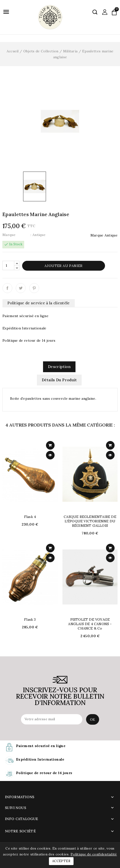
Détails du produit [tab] (59, 380)
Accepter (61, 861)
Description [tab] (59, 367)
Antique (111, 235)
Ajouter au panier (64, 266)
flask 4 (30, 517)
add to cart (50, 445)
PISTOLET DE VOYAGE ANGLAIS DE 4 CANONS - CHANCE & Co (90, 624)
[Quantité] (8, 265)
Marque (9, 235)
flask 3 (30, 619)
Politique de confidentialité (94, 854)
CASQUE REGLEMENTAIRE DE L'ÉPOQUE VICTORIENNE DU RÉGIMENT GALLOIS (90, 521)
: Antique (38, 235)
